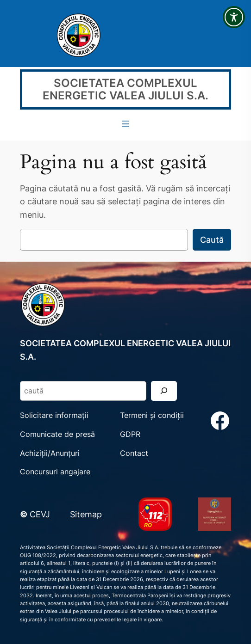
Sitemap (86, 514)
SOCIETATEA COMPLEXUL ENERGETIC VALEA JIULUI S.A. (125, 89)
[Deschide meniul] (125, 124)
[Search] (164, 391)
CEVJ (40, 514)
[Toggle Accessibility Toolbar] (234, 17)
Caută (212, 239)
